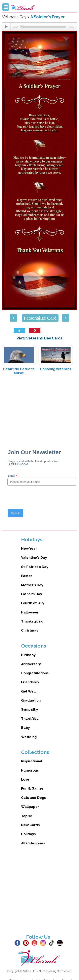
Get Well (28, 691)
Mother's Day (32, 585)
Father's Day (32, 594)
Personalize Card (40, 318)
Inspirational (32, 761)
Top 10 (27, 816)
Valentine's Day (34, 558)
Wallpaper (30, 807)
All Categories (33, 843)
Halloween (30, 612)
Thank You (30, 719)
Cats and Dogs (33, 798)
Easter (27, 576)
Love (25, 779)
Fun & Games (32, 788)
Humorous (30, 770)
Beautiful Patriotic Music (19, 371)
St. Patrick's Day (35, 567)
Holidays (28, 834)
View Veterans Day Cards (39, 338)
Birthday (28, 655)
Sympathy (30, 709)
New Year (29, 548)
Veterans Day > (16, 17)
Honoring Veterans (56, 369)
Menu (6, 7)
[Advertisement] (40, 410)
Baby (25, 728)
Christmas (30, 630)
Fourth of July (33, 603)
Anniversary (31, 664)
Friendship (30, 682)
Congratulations (35, 673)
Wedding (29, 737)
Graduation (31, 700)
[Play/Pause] (6, 27)
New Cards (30, 825)
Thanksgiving (32, 621)
